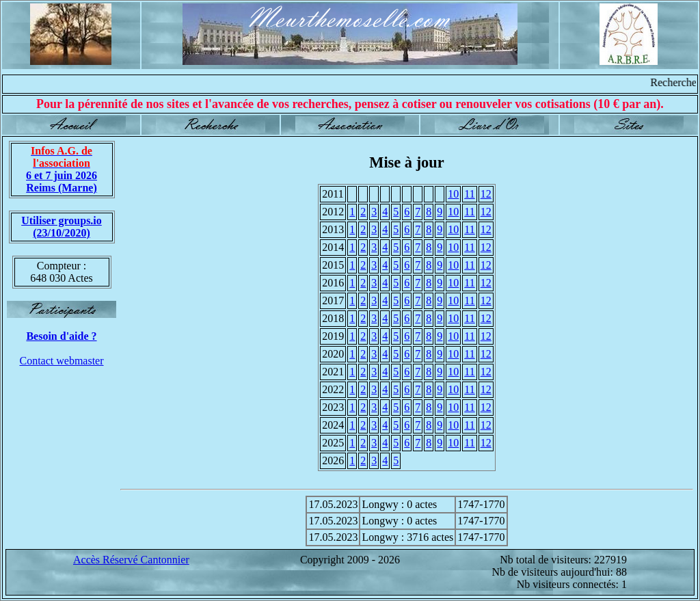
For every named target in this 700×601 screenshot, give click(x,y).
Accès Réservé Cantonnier (131, 560)
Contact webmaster (61, 361)
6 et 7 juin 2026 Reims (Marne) (62, 169)
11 (469, 194)
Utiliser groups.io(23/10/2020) (62, 227)
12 (486, 194)
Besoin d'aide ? (61, 336)
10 (453, 194)
